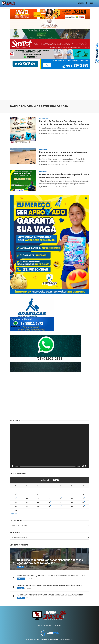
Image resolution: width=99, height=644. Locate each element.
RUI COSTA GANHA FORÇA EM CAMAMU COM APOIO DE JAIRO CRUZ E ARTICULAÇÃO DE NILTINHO (50, 595)
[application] (50, 446)
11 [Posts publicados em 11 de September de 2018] (38, 498)
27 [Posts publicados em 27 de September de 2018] (60, 507)
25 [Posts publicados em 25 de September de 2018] (38, 507)
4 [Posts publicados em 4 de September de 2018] (38, 494)
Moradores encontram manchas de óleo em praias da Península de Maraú (63, 154)
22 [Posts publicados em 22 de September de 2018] (83, 502)
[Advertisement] (49, 84)
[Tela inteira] (86, 466)
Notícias (48, 626)
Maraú (20, 567)
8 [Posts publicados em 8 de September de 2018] (83, 494)
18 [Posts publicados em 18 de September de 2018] (38, 502)
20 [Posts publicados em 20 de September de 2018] (60, 502)
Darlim (44, 134)
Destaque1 (43, 149)
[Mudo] (83, 466)
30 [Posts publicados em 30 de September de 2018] (16, 511)
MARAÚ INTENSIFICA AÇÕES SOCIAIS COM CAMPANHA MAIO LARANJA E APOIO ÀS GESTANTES (49, 585)
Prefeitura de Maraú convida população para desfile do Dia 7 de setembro (64, 176)
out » (17, 514)
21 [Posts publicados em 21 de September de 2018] (72, 502)
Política (21, 598)
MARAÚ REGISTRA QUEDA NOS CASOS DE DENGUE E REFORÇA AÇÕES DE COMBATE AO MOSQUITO (50, 562)
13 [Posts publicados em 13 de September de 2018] (60, 498)
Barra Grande (44, 118)
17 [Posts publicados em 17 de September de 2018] (27, 502)
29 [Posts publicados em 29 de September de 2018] (83, 507)
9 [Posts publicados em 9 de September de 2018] (16, 498)
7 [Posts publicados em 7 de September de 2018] (72, 494)
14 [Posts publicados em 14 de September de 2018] (72, 498)
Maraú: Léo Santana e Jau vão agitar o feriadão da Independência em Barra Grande (64, 123)
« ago (12, 514)
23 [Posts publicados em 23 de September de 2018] (16, 507)
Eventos (21, 579)
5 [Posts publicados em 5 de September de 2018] (49, 494)
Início (40, 626)
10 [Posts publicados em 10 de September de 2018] (27, 498)
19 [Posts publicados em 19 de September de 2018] (49, 502)
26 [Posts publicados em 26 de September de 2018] (49, 507)
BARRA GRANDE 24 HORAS (48, 640)
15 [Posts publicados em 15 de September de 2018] (83, 498)
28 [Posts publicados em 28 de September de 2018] (72, 507)
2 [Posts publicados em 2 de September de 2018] (16, 494)
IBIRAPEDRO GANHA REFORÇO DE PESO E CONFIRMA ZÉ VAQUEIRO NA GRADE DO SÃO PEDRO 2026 (51, 576)
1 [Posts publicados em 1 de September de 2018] (83, 490)
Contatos (57, 626)
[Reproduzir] (13, 466)
